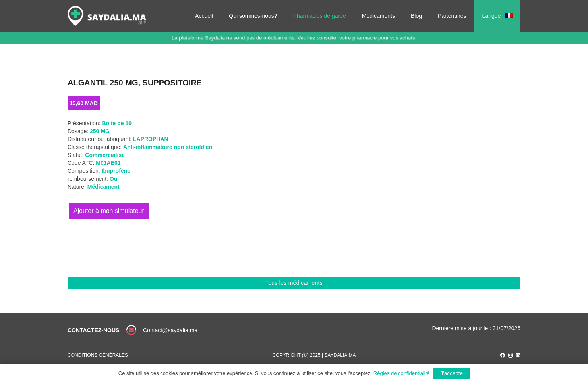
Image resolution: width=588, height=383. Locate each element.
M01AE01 (108, 163)
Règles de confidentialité (402, 373)
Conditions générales (98, 355)
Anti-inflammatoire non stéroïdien (168, 147)
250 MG (100, 131)
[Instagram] (511, 355)
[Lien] (107, 16)
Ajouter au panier (109, 211)
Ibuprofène (116, 171)
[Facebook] (503, 355)
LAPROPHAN (151, 139)
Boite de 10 (117, 123)
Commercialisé (105, 155)
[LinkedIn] (518, 355)
